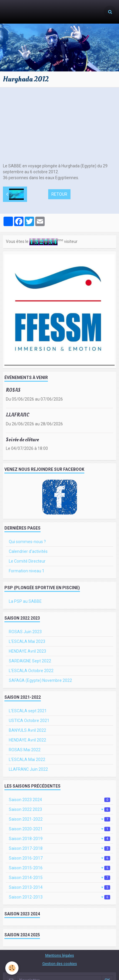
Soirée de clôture (22, 439)
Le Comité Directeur (27, 561)
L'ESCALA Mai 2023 (27, 641)
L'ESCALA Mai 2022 (27, 759)
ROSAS (13, 390)
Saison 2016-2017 (59, 858)
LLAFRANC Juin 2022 (28, 769)
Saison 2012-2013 (59, 897)
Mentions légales (60, 955)
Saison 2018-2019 (59, 839)
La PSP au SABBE (25, 601)
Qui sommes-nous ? (27, 542)
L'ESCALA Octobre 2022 (31, 671)
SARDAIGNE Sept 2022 (30, 661)
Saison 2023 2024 (59, 800)
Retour (59, 194)
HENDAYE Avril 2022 (27, 740)
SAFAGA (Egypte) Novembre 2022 (40, 680)
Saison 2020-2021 (59, 829)
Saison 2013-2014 (59, 887)
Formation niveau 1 (27, 571)
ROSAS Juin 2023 (25, 632)
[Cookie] (12, 968)
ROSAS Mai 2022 (25, 750)
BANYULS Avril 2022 (27, 730)
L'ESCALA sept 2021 (28, 711)
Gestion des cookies (60, 964)
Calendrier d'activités (28, 551)
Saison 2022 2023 (59, 809)
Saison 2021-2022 (59, 819)
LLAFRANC (18, 415)
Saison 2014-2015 (59, 878)
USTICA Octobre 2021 (29, 721)
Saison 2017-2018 (59, 848)
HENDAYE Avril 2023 (27, 651)
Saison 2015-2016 (59, 868)
